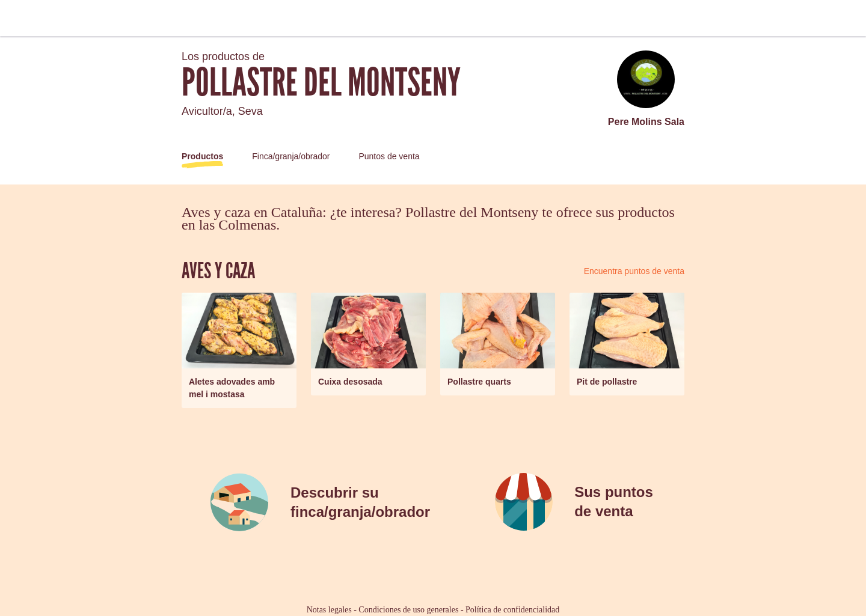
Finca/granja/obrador (291, 156)
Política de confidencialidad (512, 610)
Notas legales (329, 610)
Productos (202, 156)
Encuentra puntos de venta (634, 271)
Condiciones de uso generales (408, 610)
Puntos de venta (389, 156)
